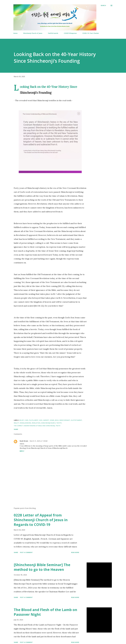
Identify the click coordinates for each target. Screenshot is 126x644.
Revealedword (26, 423)
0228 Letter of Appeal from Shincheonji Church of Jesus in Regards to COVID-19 (41, 520)
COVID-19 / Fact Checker (91, 33)
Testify (59, 423)
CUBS (26, 420)
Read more (75, 552)
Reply (22, 451)
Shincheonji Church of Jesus (33, 33)
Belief (22, 420)
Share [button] (16, 429)
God (41, 420)
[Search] (103, 5)
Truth (58, 426)
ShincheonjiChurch (48, 423)
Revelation (36, 423)
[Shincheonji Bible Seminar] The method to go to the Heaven (42, 567)
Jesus (57, 420)
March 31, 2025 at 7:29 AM (39, 441)
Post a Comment (26, 552)
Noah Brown (24, 441)
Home (15, 33)
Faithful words (53, 33)
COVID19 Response (70, 33)
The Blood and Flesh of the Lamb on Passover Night (45, 612)
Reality (16, 423)
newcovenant (65, 420)
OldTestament (76, 420)
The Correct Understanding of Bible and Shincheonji (34, 426)
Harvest (46, 420)
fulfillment (34, 420)
